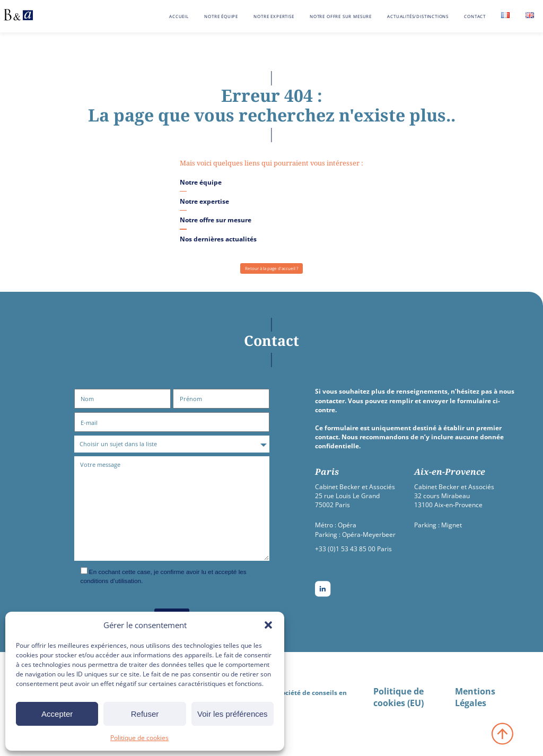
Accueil (179, 16)
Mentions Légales (475, 697)
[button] (268, 625)
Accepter (57, 714)
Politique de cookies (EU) (399, 697)
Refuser (145, 714)
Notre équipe (221, 16)
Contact (475, 16)
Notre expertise (274, 16)
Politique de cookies (139, 738)
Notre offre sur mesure (341, 16)
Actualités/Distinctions (418, 16)
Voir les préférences (233, 714)
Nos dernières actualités (218, 239)
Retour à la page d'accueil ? (271, 268)
